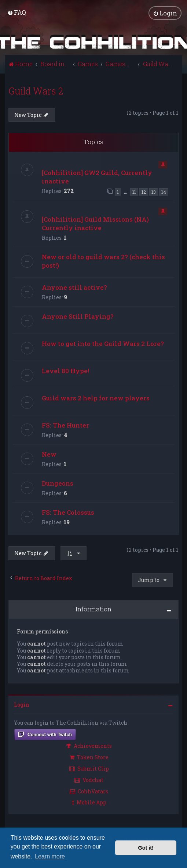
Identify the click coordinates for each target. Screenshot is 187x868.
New (49, 454)
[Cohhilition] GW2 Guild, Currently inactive (97, 176)
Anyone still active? (74, 287)
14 (164, 192)
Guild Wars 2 (36, 91)
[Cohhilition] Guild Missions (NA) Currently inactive (95, 224)
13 (154, 192)
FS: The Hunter (65, 425)
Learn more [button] (50, 856)
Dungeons (58, 483)
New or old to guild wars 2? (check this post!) (103, 261)
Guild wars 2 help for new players (96, 398)
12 (144, 192)
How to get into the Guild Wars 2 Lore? (103, 344)
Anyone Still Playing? (78, 316)
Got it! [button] (146, 848)
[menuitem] (17, 12)
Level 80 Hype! (65, 371)
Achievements (89, 746)
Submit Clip (89, 768)
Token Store (89, 757)
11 (134, 192)
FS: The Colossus (68, 512)
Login (22, 705)
